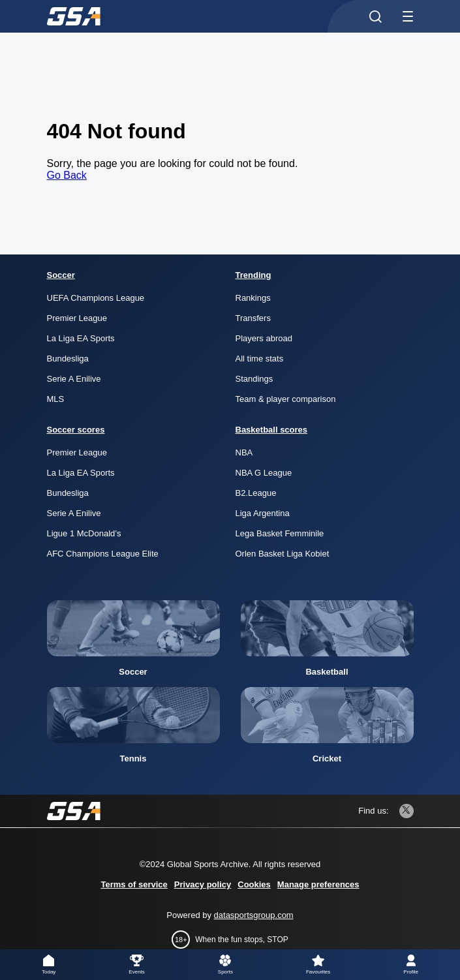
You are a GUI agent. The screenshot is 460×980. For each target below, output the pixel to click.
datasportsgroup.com (254, 915)
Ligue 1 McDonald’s (84, 533)
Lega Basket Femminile (280, 533)
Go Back (67, 175)
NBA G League (264, 473)
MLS (56, 399)
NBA (244, 452)
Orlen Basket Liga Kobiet (283, 554)
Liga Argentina (263, 513)
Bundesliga (68, 359)
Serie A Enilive (74, 379)
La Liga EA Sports (81, 338)
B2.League (256, 493)
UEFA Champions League (96, 298)
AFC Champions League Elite (103, 554)
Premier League (77, 318)
